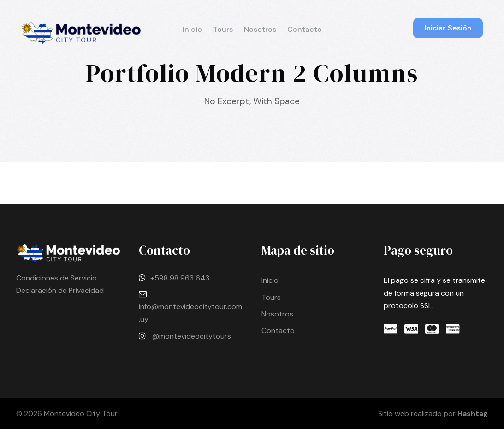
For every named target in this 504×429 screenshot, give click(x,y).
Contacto (305, 29)
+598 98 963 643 (180, 278)
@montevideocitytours (192, 336)
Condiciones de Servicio (56, 278)
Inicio (192, 29)
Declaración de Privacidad (60, 290)
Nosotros (260, 29)
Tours (223, 29)
